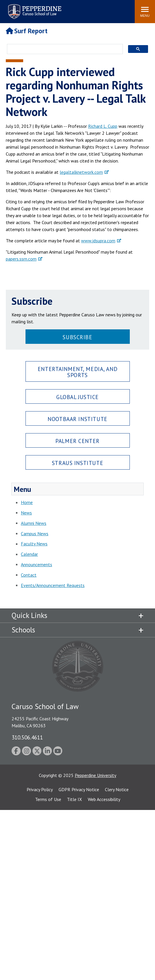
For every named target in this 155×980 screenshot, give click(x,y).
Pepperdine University (95, 775)
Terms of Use (48, 799)
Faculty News (34, 544)
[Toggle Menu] (145, 12)
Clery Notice (117, 789)
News (26, 513)
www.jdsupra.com (98, 241)
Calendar (29, 554)
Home (27, 502)
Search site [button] (52, 9)
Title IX (74, 799)
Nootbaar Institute (77, 419)
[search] (63, 49)
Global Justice (77, 397)
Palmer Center (77, 441)
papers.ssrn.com (21, 259)
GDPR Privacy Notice (79, 789)
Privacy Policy (40, 789)
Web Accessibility (104, 799)
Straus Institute (77, 463)
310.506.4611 (27, 737)
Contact (29, 575)
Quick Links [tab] (29, 615)
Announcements (37, 564)
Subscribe (77, 337)
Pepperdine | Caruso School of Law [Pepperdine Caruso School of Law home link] (34, 8)
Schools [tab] (23, 630)
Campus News (35, 534)
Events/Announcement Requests (53, 585)
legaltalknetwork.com (81, 172)
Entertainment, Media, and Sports (77, 372)
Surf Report (27, 31)
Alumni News (34, 523)
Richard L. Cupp (103, 126)
